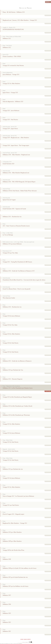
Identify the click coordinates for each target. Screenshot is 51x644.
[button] (29, 642)
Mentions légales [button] (25, 642)
